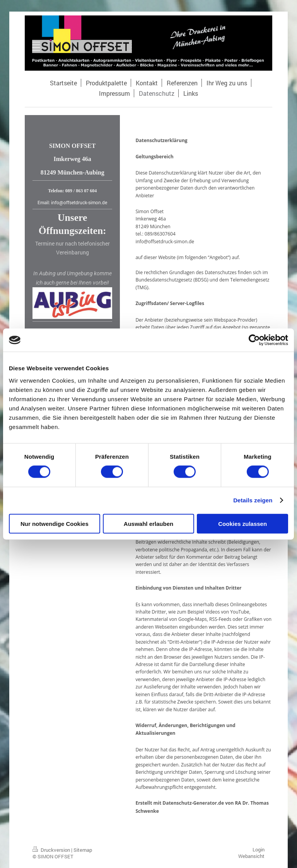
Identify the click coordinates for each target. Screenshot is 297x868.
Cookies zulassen (242, 523)
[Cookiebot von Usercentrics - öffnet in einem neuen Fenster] (254, 340)
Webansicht (251, 856)
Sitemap (83, 850)
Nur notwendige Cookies (55, 523)
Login (259, 849)
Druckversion (52, 850)
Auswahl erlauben (148, 523)
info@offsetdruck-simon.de (79, 202)
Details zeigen (253, 500)
